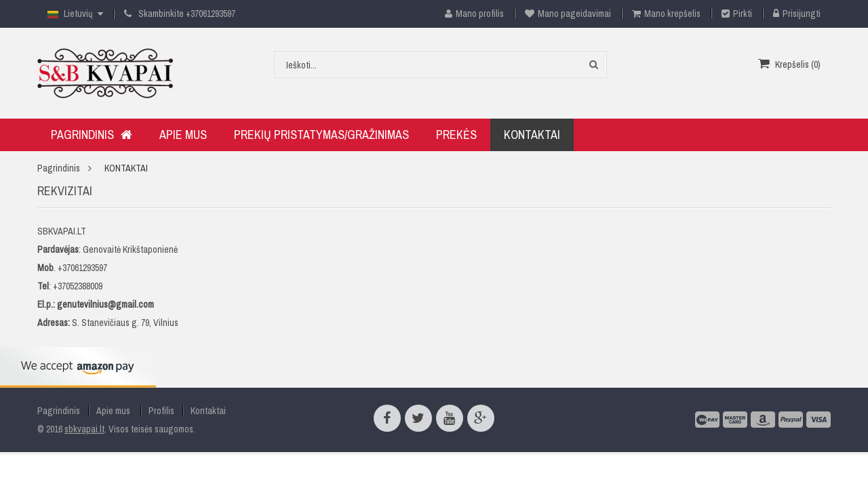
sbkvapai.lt (84, 429)
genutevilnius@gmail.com (105, 304)
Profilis (161, 411)
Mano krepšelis (666, 14)
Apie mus (113, 411)
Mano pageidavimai (568, 14)
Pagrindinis (59, 168)
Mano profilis (469, 14)
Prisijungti (797, 14)
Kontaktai (208, 411)
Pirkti (737, 14)
